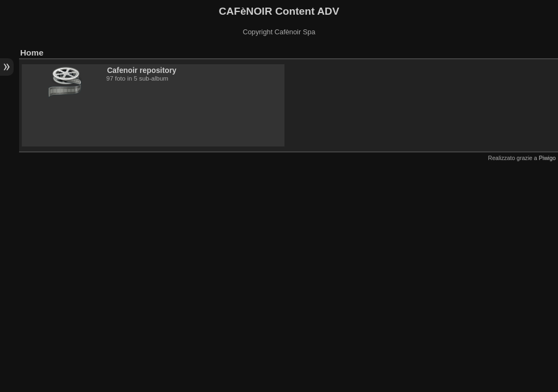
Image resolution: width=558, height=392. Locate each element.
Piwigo (547, 158)
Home (32, 53)
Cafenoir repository (141, 70)
